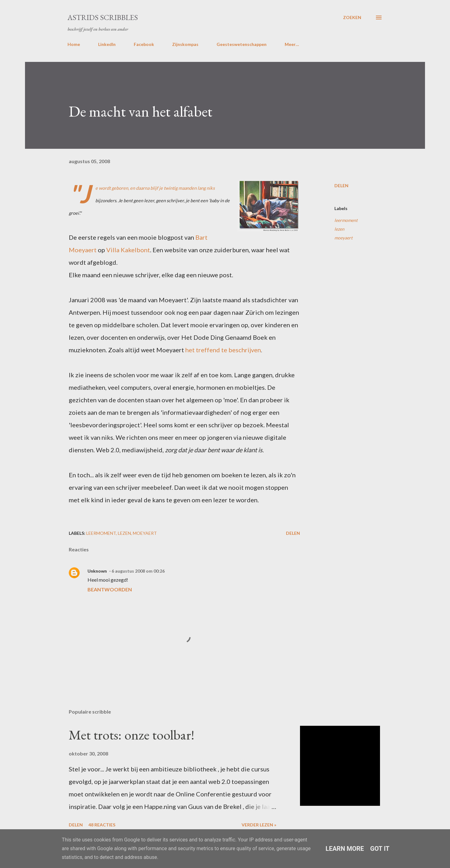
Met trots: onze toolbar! (132, 735)
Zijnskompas (185, 44)
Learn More (345, 849)
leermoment (346, 220)
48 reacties (102, 825)
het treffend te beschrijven (223, 350)
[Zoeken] (352, 18)
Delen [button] (341, 186)
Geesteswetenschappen (242, 44)
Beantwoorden (110, 589)
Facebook (144, 44)
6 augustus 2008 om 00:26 (138, 571)
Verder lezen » (259, 825)
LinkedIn (107, 44)
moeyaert (343, 238)
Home (74, 44)
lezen (339, 229)
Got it (380, 849)
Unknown (97, 571)
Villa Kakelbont (128, 250)
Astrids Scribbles (103, 17)
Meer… (292, 44)
